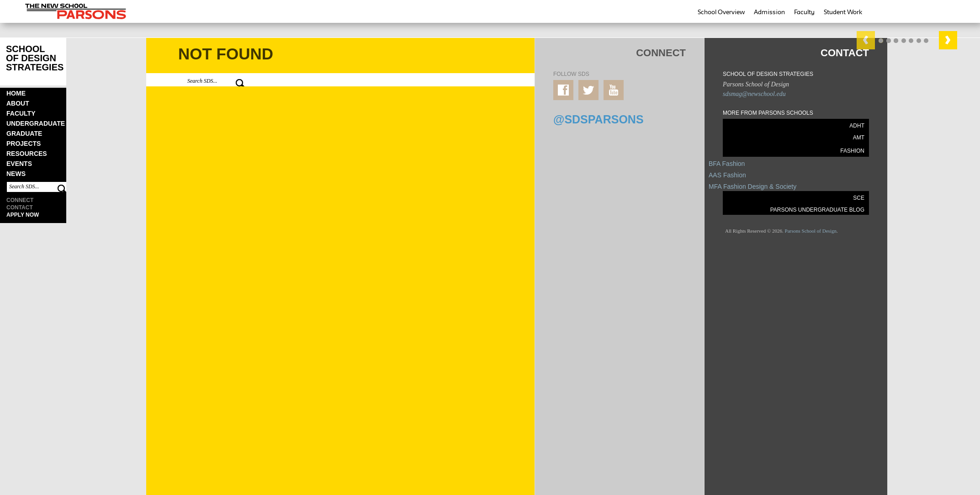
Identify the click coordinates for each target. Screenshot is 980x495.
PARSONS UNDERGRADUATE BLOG (817, 210)
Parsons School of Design (811, 231)
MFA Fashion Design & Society (752, 186)
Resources (27, 154)
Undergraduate (36, 123)
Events (19, 164)
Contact (20, 208)
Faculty (804, 12)
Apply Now (23, 215)
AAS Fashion (727, 175)
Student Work (843, 12)
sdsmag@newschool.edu (754, 94)
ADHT (857, 126)
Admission (769, 12)
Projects (24, 144)
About (18, 103)
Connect (20, 200)
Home (16, 93)
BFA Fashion (727, 164)
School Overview (721, 12)
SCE (859, 198)
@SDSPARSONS (599, 119)
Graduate (24, 133)
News (16, 174)
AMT (859, 138)
